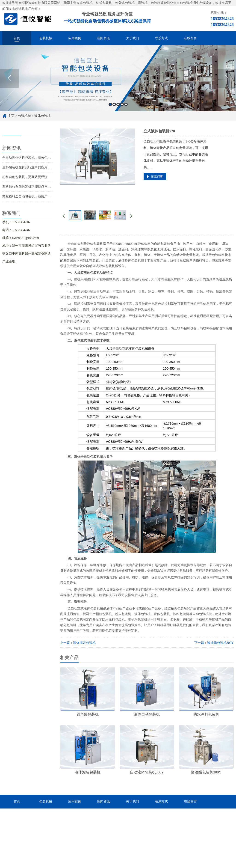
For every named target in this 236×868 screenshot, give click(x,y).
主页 (11, 116)
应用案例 (75, 38)
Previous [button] (9, 78)
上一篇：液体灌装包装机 (78, 643)
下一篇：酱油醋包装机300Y (214, 643)
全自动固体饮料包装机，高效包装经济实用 (33, 158)
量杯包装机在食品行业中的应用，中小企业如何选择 (39, 167)
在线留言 (190, 38)
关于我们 (133, 38)
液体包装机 (42, 116)
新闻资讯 (103, 38)
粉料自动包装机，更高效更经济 (25, 177)
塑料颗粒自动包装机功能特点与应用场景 (31, 187)
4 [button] (122, 104)
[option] (118, 78)
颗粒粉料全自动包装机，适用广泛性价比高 (33, 196)
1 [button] (110, 104)
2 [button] (114, 104)
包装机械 (46, 38)
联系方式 (161, 38)
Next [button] (227, 78)
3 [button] (118, 104)
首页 (17, 38)
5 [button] (126, 104)
